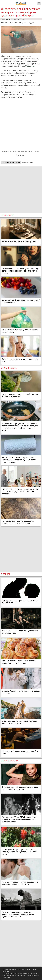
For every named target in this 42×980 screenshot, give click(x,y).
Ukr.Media (30, 66)
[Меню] (39, 3)
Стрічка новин (28, 162)
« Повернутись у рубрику (11, 162)
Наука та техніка (19, 19)
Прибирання (21, 155)
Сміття (36, 152)
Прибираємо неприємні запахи (22, 152)
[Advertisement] (21, 188)
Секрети (6, 152)
